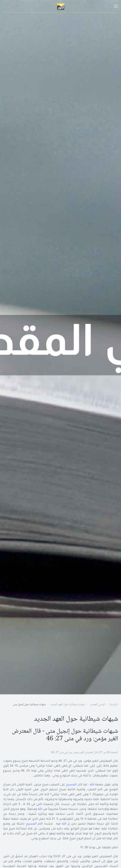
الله (92, 785)
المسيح (71, 785)
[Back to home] (61, 6)
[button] (116, 6)
